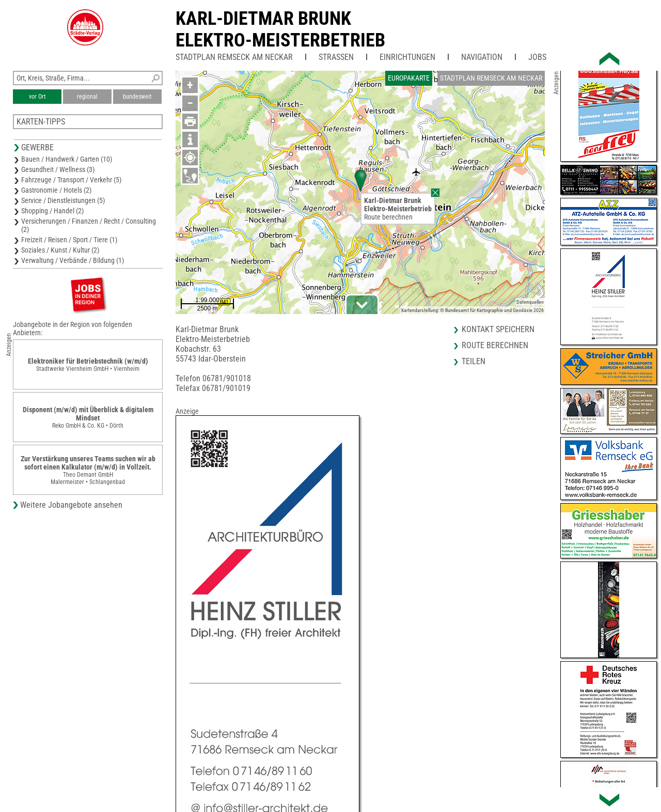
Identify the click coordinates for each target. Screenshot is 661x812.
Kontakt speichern (498, 329)
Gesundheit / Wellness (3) (58, 169)
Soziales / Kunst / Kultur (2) (60, 250)
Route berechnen (388, 217)
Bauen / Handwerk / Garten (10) (67, 159)
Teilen (474, 361)
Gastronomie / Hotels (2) (56, 190)
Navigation (482, 57)
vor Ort (37, 97)
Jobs (537, 57)
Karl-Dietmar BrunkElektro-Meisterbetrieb (280, 29)
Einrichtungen (407, 57)
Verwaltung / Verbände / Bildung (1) (73, 260)
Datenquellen (530, 302)
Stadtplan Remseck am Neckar (234, 57)
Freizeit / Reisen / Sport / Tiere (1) (69, 240)
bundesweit (137, 97)
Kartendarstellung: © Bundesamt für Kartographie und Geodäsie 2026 (473, 310)
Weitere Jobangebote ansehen (71, 505)
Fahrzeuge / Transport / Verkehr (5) (71, 180)
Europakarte (409, 78)
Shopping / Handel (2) (52, 211)
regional (87, 97)
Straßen (336, 57)
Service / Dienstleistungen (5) (63, 200)
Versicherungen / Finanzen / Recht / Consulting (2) (89, 225)
